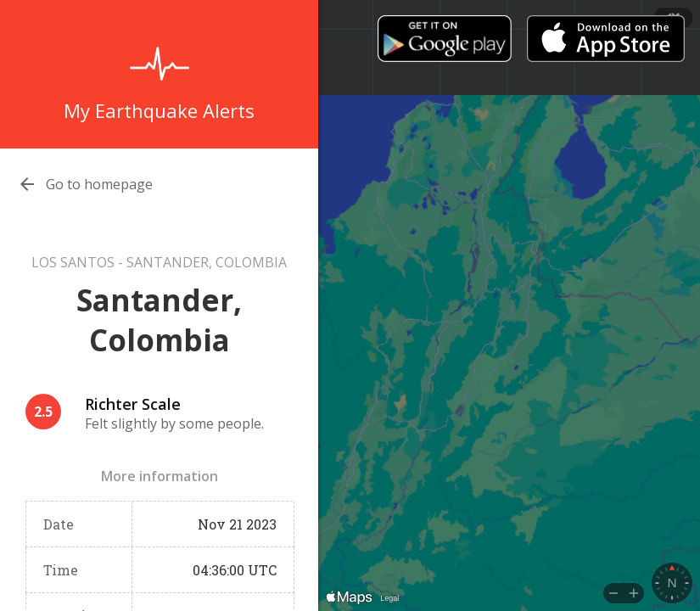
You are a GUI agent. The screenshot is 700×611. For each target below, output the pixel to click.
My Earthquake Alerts (159, 110)
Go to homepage (99, 184)
